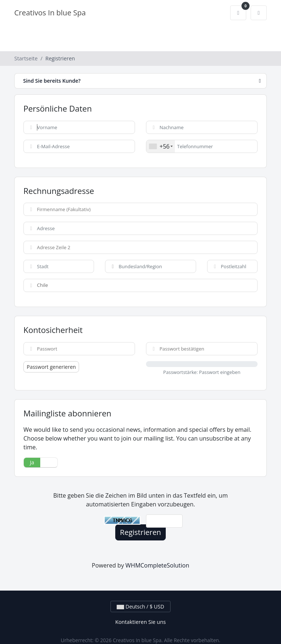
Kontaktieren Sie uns (140, 622)
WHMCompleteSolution (157, 565)
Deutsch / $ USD (140, 606)
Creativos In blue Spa (50, 13)
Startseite (26, 58)
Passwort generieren (51, 367)
